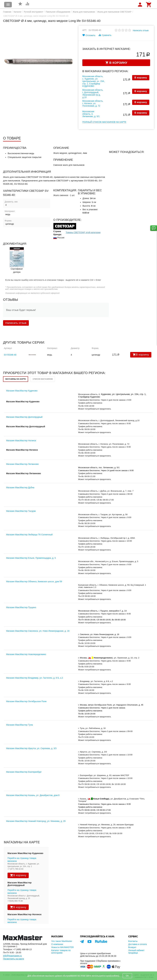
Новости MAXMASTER (62, 947)
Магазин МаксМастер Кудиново (22, 391)
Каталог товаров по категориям (61, 952)
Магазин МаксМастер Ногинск (21, 441)
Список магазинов (43, 379)
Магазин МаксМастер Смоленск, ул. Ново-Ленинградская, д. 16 (38, 631)
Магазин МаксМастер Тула (19, 725)
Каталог (18, 12)
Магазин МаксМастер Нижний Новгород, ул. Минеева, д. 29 (36, 821)
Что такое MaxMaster (62, 941)
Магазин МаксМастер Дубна (20, 487)
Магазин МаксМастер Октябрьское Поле (26, 701)
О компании (57, 944)
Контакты (133, 941)
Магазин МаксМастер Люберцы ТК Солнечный (29, 535)
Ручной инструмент (34, 12)
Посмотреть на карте (13, 959)
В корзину (141, 78)
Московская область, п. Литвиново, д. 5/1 (91, 114)
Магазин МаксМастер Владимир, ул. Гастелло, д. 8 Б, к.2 (34, 678)
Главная (7, 12)
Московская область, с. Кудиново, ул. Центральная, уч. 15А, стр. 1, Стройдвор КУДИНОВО (93, 81)
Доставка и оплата (137, 944)
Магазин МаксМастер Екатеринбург (24, 772)
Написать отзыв (141, 30)
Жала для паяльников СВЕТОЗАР (114, 12)
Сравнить (105, 35)
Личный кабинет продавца (136, 952)
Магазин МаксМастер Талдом (21, 511)
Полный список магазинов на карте (104, 122)
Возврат (132, 947)
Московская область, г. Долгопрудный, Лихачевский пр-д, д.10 (93, 94)
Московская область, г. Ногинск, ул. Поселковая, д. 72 (93, 103)
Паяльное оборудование (58, 12)
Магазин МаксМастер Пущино (21, 607)
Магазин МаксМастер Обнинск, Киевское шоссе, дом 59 (34, 582)
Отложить (89, 35)
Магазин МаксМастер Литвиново (22, 464)
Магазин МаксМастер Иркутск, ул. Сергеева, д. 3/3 (31, 748)
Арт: (85, 30)
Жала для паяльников (84, 12)
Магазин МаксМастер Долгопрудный (24, 417)
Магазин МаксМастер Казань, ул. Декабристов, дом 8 (33, 795)
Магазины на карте (16, 379)
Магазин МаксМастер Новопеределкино (26, 654)
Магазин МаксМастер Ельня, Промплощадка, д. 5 (31, 558)
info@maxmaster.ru (12, 956)
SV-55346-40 (10, 355)
